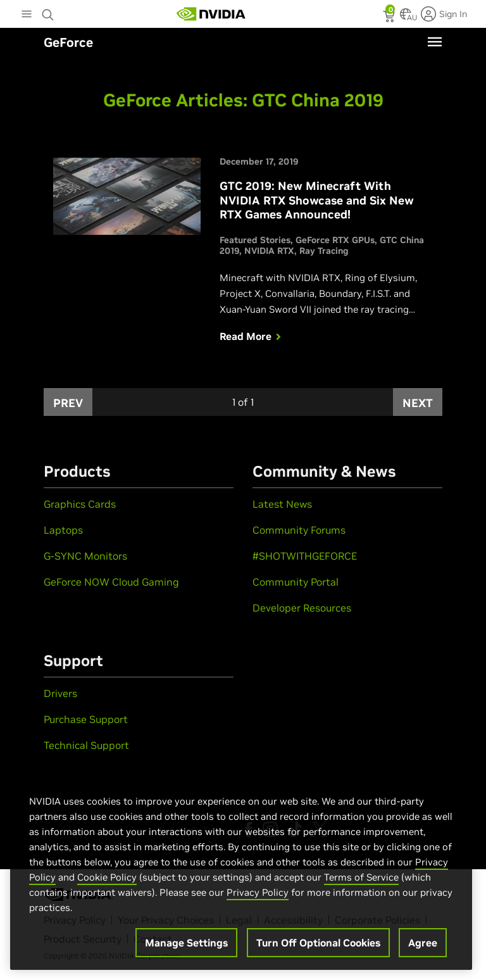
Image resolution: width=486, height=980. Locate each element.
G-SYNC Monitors (85, 556)
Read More (252, 336)
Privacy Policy (258, 892)
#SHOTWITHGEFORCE (305, 556)
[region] (241, 869)
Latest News (282, 504)
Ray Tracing (324, 251)
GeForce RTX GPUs (335, 240)
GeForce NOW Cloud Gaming (111, 582)
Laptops (63, 530)
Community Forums (299, 530)
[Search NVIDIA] (48, 11)
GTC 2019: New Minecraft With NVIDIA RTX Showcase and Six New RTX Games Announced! (317, 200)
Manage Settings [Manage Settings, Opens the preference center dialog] (186, 943)
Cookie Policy (107, 877)
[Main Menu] (27, 15)
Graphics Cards (80, 504)
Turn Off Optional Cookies (318, 943)
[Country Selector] (406, 18)
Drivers (60, 693)
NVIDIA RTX (269, 251)
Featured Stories (255, 240)
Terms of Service (361, 877)
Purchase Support (86, 719)
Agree (423, 943)
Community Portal (296, 582)
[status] (390, 18)
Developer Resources (302, 608)
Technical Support (86, 745)
